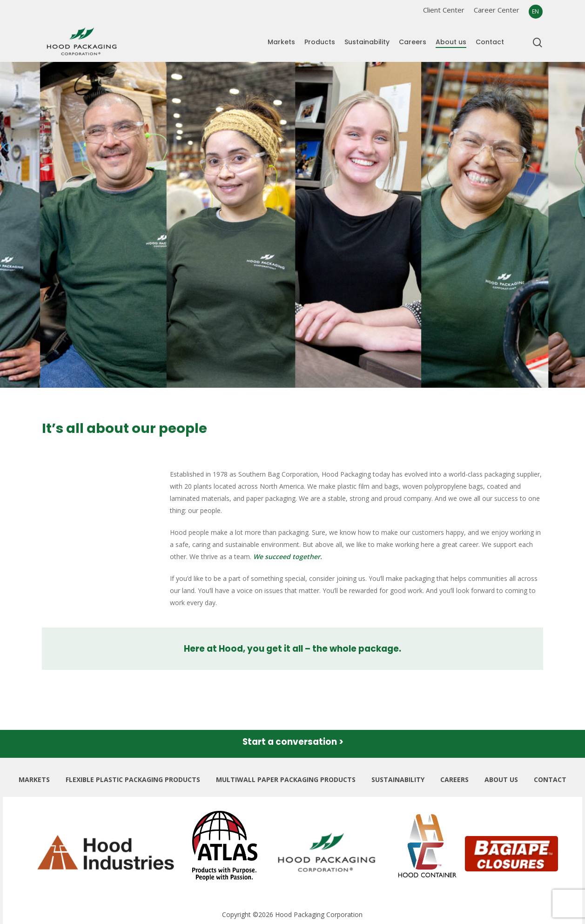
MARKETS (34, 779)
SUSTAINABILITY (398, 779)
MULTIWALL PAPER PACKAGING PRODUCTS (286, 779)
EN (535, 11)
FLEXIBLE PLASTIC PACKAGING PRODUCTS (133, 779)
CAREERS (454, 779)
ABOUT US (501, 779)
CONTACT (550, 779)
